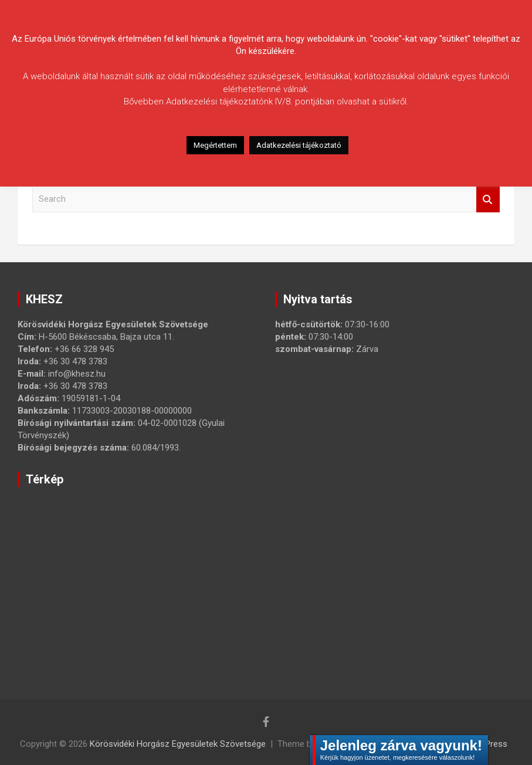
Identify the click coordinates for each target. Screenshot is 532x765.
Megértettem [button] (215, 145)
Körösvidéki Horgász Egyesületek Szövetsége (178, 744)
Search (488, 199)
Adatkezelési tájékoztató (299, 145)
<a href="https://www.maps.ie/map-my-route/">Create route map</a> (202, 576)
